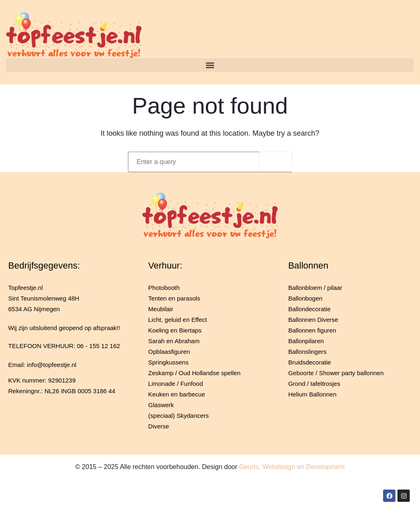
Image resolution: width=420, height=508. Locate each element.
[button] (210, 65)
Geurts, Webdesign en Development (292, 467)
